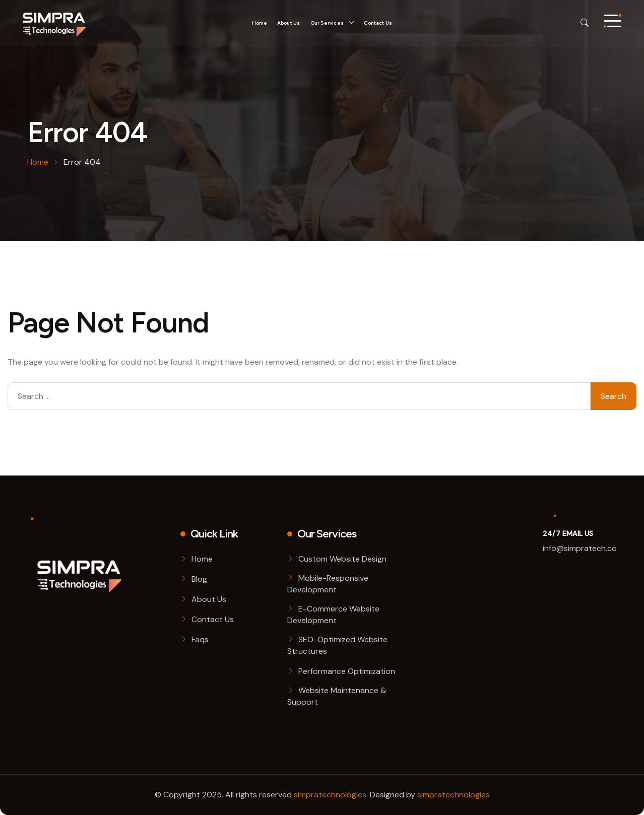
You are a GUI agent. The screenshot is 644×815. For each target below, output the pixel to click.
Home (260, 23)
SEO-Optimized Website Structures (337, 645)
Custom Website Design (342, 559)
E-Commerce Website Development (333, 615)
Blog (199, 579)
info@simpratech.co (580, 548)
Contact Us (378, 23)
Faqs (200, 639)
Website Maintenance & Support (337, 696)
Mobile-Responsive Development (328, 584)
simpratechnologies (330, 795)
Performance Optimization (347, 671)
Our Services (327, 23)
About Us (289, 23)
